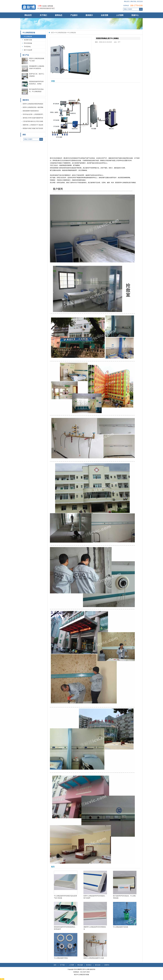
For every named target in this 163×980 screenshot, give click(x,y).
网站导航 (133, 1)
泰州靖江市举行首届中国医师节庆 (33, 118)
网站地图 (80, 965)
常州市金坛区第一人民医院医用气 (33, 114)
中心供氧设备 (28, 36)
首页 (52, 33)
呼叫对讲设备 (28, 43)
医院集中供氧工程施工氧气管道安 (33, 128)
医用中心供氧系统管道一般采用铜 (33, 107)
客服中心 (135, 15)
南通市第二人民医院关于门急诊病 (33, 125)
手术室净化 (27, 47)
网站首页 (127, 1)
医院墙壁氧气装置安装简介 (31, 111)
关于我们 (43, 15)
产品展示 (74, 15)
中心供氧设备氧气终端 (61, 958)
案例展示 (89, 15)
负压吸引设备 (28, 40)
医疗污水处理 (28, 50)
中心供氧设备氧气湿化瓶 (121, 927)
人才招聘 (120, 15)
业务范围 (104, 15)
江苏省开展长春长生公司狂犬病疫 (33, 121)
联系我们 (89, 965)
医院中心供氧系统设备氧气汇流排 (94, 958)
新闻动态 (59, 15)
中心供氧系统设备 (29, 33)
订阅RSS (107, 965)
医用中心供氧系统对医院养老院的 (33, 104)
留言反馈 (140, 1)
